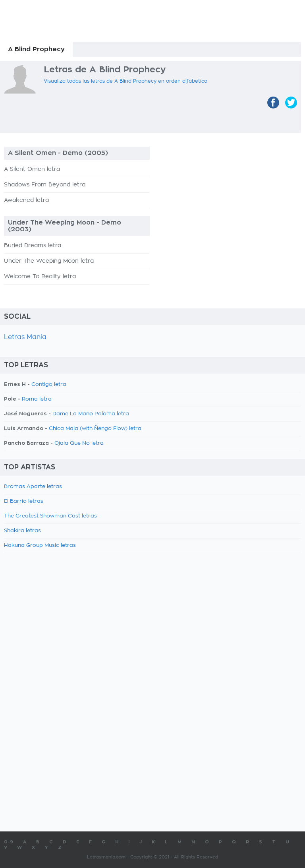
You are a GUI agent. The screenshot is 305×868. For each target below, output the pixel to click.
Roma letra (37, 399)
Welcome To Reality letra (40, 277)
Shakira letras (22, 531)
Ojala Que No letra (79, 443)
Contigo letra (49, 385)
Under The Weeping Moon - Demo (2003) (65, 226)
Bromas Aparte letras (33, 487)
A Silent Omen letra (32, 169)
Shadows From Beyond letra (45, 185)
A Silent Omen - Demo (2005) (58, 153)
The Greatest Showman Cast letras (50, 516)
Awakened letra (26, 200)
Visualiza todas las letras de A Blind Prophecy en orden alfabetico (125, 81)
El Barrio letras (24, 501)
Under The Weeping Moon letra (49, 261)
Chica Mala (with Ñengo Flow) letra (95, 429)
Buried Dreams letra (33, 246)
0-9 (9, 842)
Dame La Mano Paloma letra (91, 414)
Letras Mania (25, 337)
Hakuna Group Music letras (40, 545)
